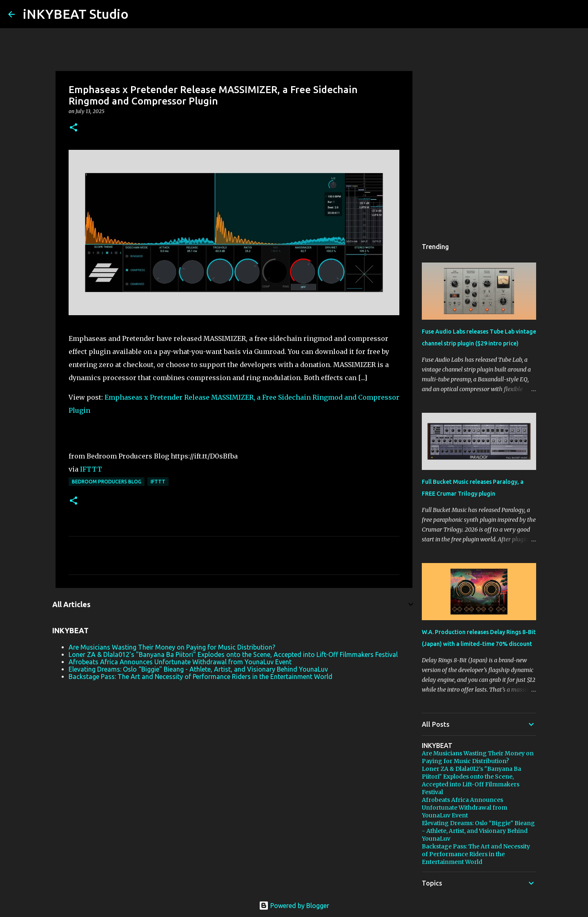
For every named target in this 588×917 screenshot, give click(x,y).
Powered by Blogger (294, 906)
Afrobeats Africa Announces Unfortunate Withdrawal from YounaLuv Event (180, 662)
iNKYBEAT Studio (76, 14)
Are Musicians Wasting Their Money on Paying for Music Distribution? (172, 647)
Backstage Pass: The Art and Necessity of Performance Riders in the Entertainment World (200, 677)
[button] (73, 128)
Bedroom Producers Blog (107, 482)
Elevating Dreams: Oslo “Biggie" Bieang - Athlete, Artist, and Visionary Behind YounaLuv (198, 669)
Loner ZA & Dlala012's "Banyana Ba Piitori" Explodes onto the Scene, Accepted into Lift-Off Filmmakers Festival (233, 654)
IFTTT (91, 469)
